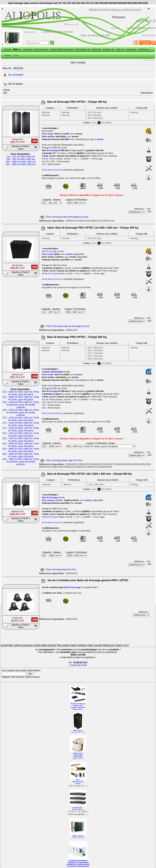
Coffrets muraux (78, 836)
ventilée (66, 134)
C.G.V (16, 56)
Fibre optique (82, 49)
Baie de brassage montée (53, 251)
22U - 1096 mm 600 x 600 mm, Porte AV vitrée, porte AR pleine (21, 393)
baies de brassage (72, 587)
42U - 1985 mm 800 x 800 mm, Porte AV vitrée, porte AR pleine (21, 455)
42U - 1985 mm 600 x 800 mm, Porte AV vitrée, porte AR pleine (21, 450)
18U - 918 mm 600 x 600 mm (21, 159)
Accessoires (40, 49)
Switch (96, 49)
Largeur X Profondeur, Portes (101, 443)
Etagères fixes (78, 705)
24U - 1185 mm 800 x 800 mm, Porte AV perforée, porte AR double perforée (21, 413)
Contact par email (78, 665)
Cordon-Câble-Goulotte (61, 49)
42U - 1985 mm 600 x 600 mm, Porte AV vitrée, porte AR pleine (21, 445)
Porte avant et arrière (52, 500)
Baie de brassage (50, 150)
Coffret (27, 49)
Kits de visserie (49, 159)
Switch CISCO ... (78, 809)
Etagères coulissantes (78, 707)
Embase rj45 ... (78, 709)
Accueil (8, 49)
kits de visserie (51, 273)
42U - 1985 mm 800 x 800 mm (21, 164)
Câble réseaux (78, 753)
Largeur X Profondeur (76, 200)
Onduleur (108, 49)
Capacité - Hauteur (52, 200)
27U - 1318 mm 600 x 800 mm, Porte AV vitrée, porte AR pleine (21, 424)
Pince (78, 780)
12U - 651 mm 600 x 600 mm (21, 157)
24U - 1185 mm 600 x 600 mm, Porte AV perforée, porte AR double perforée (21, 405)
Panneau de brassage (78, 704)
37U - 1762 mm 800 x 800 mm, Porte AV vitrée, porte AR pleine (21, 440)
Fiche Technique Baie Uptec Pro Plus (64, 460)
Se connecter (16, 75)
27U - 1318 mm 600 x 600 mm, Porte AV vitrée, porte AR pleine (21, 419)
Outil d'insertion (78, 782)
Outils (119, 49)
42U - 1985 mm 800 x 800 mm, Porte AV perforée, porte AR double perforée (21, 462)
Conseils (131, 49)
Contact (7, 56)
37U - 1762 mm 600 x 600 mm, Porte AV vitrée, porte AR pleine (21, 435)
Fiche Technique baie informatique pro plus (67, 217)
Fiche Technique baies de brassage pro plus (68, 326)
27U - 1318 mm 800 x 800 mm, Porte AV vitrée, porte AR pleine (21, 429)
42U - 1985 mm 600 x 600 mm (21, 162)
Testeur (78, 783)
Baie (17, 49)
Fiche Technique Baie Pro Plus (61, 570)
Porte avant (47, 134)
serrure (100, 139)
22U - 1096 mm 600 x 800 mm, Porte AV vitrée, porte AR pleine (21, 398)
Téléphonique (78, 755)
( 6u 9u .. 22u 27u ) (78, 838)
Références (143, 49)
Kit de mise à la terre (51, 170)
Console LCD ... (78, 807)
